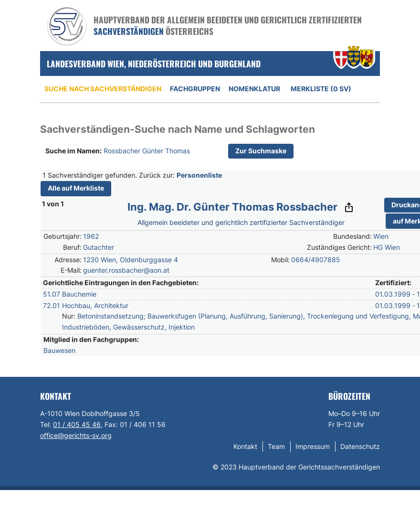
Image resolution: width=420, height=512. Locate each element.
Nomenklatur (254, 89)
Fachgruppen (195, 89)
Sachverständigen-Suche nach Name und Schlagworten (178, 129)
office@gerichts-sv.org (76, 435)
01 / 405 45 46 (77, 424)
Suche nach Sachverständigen (103, 89)
